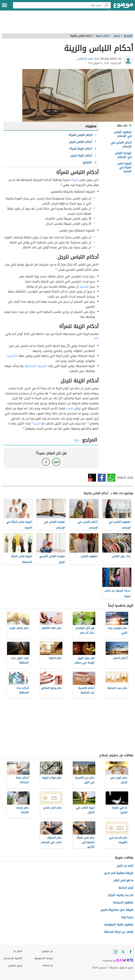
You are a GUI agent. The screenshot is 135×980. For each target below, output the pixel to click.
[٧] (32, 423)
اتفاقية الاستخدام (13, 958)
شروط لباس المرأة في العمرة (124, 167)
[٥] (50, 393)
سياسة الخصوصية (44, 958)
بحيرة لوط (127, 917)
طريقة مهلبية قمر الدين (118, 873)
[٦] (88, 423)
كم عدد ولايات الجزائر (120, 895)
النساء (70, 408)
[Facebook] (130, 952)
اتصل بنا (18, 951)
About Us (48, 966)
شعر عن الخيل (125, 866)
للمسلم (84, 287)
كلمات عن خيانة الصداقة (119, 932)
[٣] (97, 338)
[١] (61, 184)
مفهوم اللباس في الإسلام (123, 134)
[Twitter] (123, 952)
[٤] (95, 338)
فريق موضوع (15, 966)
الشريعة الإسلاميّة (36, 366)
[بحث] (106, 5)
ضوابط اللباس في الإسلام (123, 155)
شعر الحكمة (126, 888)
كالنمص (12, 356)
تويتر (92, 478)
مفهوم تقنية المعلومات (118, 925)
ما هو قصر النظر (123, 880)
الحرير (38, 423)
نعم (56, 462)
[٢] (57, 269)
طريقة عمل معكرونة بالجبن (117, 910)
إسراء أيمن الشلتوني (88, 59)
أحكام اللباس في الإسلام (121, 144)
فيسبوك (102, 478)
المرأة (75, 180)
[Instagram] (116, 952)
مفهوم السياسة (123, 902)
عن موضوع (47, 951)
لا (46, 462)
